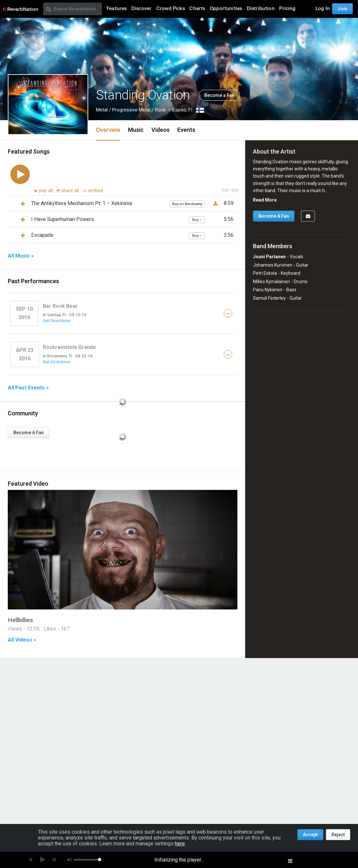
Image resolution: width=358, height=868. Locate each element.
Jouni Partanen (269, 257)
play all (46, 191)
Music (136, 130)
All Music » (21, 256)
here (180, 844)
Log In (323, 9)
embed (93, 191)
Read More (265, 200)
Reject (338, 835)
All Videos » (22, 640)
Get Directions (57, 320)
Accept (310, 835)
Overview (108, 130)
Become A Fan (29, 433)
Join (342, 9)
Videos (161, 130)
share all (68, 191)
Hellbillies (20, 620)
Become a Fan (219, 95)
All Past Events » (28, 388)
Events (186, 130)
